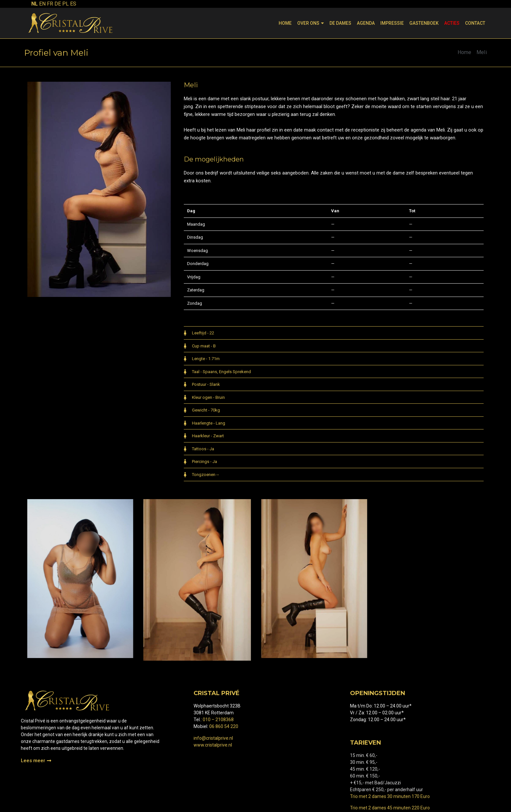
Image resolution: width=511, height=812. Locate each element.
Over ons (311, 23)
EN (42, 4)
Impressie (392, 23)
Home (285, 23)
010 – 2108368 (218, 720)
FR (50, 4)
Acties (452, 23)
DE (58, 4)
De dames (340, 23)
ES (73, 4)
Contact (475, 23)
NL (35, 4)
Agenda (366, 23)
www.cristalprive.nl (213, 745)
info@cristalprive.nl (213, 738)
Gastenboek (424, 23)
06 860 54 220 (224, 726)
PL (66, 4)
